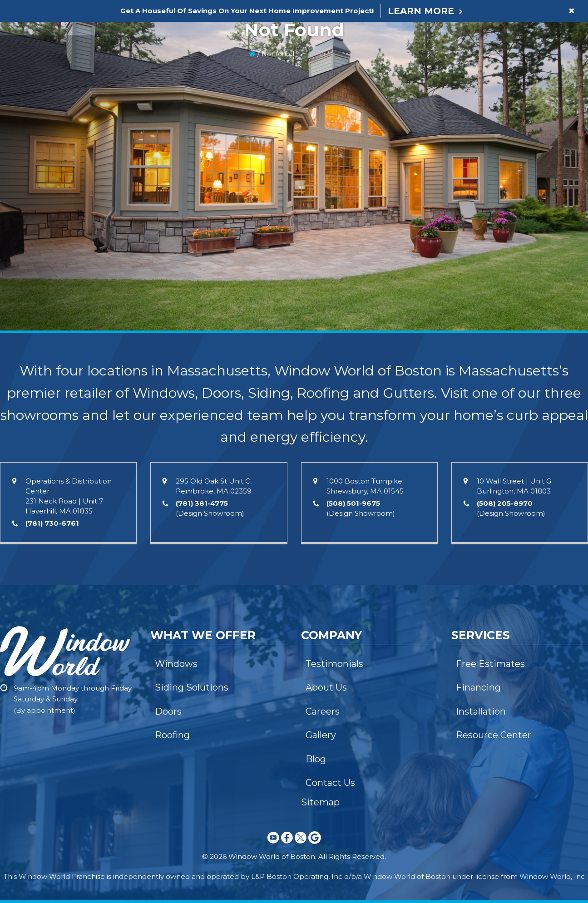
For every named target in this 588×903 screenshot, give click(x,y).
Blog (316, 759)
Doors (168, 711)
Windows (176, 664)
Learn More (421, 11)
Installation (481, 711)
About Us (326, 687)
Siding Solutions (192, 687)
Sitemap (320, 802)
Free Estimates (490, 664)
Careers (323, 711)
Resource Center (494, 735)
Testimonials (334, 664)
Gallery (321, 735)
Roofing (172, 735)
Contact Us (330, 783)
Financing (478, 687)
